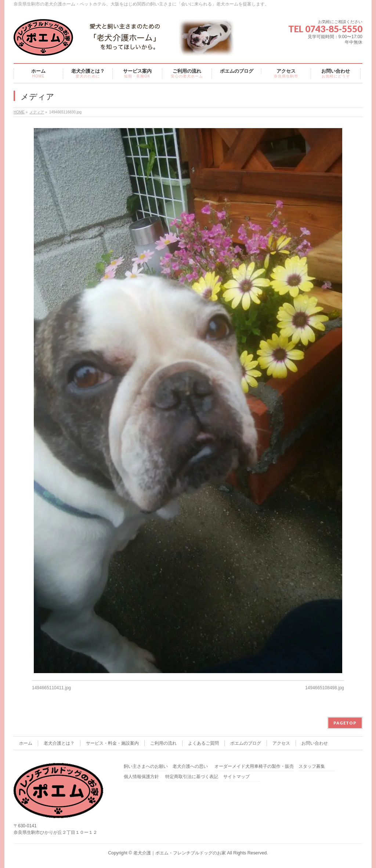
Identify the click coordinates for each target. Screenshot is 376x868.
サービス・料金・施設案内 (112, 743)
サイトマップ (236, 777)
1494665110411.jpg (51, 688)
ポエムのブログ (246, 743)
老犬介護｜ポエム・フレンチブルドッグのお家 (180, 853)
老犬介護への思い (190, 767)
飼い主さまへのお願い (146, 767)
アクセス (281, 743)
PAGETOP (345, 723)
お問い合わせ (315, 743)
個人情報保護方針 (141, 777)
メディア (37, 112)
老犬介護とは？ (59, 743)
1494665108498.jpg (325, 688)
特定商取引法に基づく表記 (192, 777)
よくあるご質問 (203, 743)
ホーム (26, 743)
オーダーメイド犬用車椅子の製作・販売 (254, 767)
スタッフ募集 (312, 767)
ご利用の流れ (163, 743)
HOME (19, 112)
